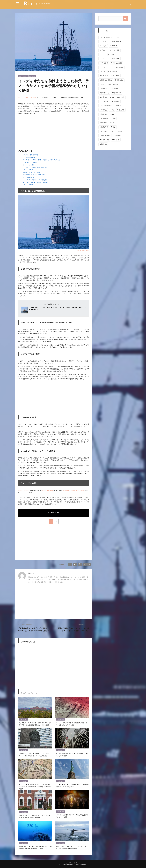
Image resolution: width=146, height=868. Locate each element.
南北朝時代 (115, 89)
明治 (114, 118)
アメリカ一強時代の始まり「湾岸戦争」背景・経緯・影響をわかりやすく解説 (71, 724)
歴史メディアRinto (23, 97)
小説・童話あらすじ (107, 106)
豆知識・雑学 (105, 140)
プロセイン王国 (117, 63)
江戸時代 (104, 131)
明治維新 (104, 123)
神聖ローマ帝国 (106, 136)
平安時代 (104, 110)
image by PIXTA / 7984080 (83, 250)
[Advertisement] (35, 132)
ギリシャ (104, 50)
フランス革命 (115, 59)
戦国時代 (104, 114)
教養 (113, 114)
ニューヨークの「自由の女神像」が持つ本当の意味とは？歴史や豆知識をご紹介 (72, 785)
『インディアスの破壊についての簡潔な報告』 (36, 180)
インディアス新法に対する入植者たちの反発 (35, 182)
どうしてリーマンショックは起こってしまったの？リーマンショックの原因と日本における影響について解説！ (35, 787)
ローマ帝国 (116, 76)
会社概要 (69, 863)
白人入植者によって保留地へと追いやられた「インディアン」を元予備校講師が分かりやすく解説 (35, 724)
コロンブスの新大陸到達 (30, 157)
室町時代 (117, 101)
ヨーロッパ (105, 67)
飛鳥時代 (104, 144)
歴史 (114, 127)
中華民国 (104, 89)
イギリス (104, 46)
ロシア (103, 72)
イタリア (114, 46)
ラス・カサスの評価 (28, 185)
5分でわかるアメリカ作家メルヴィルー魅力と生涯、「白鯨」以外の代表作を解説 (71, 847)
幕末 (119, 106)
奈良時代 (122, 97)
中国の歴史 (120, 80)
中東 (103, 84)
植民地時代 (32, 76)
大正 (113, 97)
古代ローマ (117, 93)
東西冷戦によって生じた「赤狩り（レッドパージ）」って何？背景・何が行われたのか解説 (34, 755)
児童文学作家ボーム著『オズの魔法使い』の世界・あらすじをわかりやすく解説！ (35, 629)
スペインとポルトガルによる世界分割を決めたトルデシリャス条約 (41, 160)
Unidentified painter (24, 490)
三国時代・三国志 (107, 80)
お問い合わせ (76, 863)
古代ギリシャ (105, 93)
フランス (104, 59)
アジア (119, 37)
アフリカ (104, 42)
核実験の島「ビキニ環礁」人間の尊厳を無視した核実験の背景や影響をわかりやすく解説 (35, 847)
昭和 (113, 123)
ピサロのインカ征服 (29, 165)
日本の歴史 (105, 118)
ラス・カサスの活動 (28, 170)
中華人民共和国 (114, 84)
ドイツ (103, 54)
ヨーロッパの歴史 (118, 67)
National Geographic (47, 490)
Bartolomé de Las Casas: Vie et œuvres (73, 490)
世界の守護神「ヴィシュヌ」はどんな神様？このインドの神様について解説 (74, 629)
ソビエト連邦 (115, 50)
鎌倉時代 (117, 140)
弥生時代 (122, 110)
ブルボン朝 (105, 63)
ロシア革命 (114, 72)
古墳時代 (104, 97)
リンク (27, 492)
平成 (113, 110)
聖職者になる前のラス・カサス (32, 172)
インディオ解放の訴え (29, 177)
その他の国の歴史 (107, 37)
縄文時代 (118, 136)
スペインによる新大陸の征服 (30, 155)
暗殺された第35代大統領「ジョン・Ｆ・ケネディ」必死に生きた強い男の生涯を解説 (35, 816)
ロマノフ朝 (105, 76)
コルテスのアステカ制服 (30, 162)
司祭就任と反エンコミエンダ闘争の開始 (34, 175)
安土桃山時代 (105, 101)
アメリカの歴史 (23, 76)
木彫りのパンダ (33, 573)
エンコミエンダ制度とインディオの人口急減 (35, 167)
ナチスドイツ (114, 54)
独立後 (120, 131)
